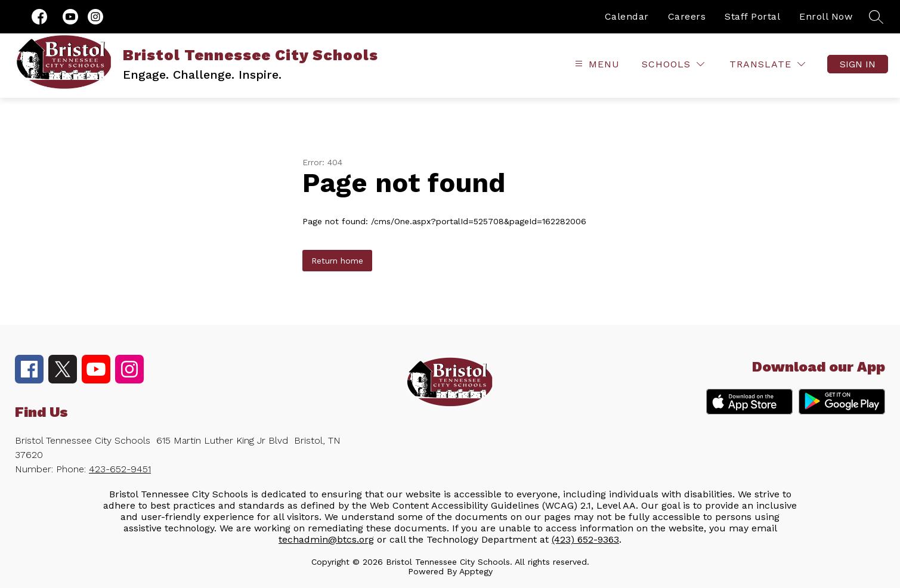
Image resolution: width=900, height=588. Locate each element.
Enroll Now (826, 16)
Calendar (627, 16)
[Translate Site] (767, 64)
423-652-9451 (120, 469)
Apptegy (476, 571)
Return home (337, 261)
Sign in (858, 64)
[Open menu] (596, 64)
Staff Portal (752, 16)
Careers (687, 16)
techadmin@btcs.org (326, 539)
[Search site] (876, 17)
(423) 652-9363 (585, 539)
